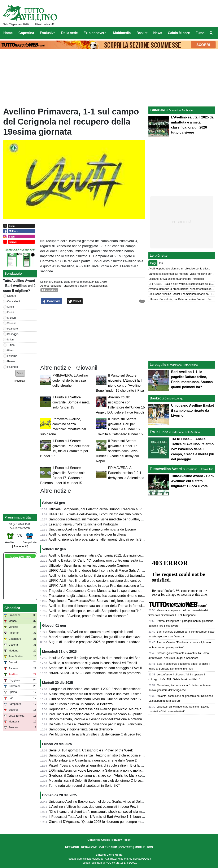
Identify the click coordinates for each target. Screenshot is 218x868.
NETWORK (72, 847)
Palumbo (13, 367)
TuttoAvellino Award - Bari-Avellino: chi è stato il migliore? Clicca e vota (192, 481)
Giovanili (56, 282)
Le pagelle (158, 365)
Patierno (12, 356)
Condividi (52, 301)
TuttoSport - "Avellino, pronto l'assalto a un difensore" (88, 616)
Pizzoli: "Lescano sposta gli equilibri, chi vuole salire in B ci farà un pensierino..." (108, 765)
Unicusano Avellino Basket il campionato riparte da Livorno (92, 529)
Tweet (75, 301)
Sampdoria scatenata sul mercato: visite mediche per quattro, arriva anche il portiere (112, 519)
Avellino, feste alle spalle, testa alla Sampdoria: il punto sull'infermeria (100, 611)
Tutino (11, 345)
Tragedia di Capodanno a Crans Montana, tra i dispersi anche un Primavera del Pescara (114, 591)
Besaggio (13, 334)
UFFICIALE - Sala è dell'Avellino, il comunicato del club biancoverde (99, 514)
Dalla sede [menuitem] (69, 33)
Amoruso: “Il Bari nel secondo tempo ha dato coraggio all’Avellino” (98, 668)
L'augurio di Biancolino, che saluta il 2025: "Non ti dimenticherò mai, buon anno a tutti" (113, 689)
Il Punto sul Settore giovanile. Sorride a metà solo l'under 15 (71, 402)
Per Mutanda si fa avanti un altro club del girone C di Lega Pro (95, 734)
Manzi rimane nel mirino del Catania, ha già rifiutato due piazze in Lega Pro (105, 637)
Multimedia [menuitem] (122, 33)
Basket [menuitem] (142, 33)
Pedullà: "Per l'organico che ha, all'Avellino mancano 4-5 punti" (95, 714)
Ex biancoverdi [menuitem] (96, 33)
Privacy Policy (121, 840)
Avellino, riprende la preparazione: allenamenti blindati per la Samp (98, 539)
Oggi (153, 263)
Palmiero (13, 329)
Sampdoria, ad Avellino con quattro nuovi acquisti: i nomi (91, 632)
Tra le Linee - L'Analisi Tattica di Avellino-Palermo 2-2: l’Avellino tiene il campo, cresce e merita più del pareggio (193, 449)
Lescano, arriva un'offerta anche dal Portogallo (83, 524)
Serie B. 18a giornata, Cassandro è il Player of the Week (91, 750)
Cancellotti (14, 301)
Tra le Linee (159, 432)
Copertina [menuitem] (26, 33)
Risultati (20, 381)
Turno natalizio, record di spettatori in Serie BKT (84, 786)
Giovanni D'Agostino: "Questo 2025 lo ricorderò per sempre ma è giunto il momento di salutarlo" (120, 822)
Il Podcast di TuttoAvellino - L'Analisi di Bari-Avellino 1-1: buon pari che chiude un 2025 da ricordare (123, 817)
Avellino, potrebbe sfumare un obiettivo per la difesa (87, 534)
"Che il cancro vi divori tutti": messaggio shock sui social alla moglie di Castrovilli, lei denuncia (118, 812)
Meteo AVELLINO (21, 557)
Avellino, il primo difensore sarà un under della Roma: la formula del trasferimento (109, 606)
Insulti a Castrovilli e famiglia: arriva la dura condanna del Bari (95, 658)
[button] (20, 373)
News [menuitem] (158, 33)
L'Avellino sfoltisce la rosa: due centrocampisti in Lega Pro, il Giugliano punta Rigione (112, 807)
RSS (150, 847)
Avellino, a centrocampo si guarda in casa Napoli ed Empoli (93, 663)
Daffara (12, 296)
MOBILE (140, 847)
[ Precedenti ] (20, 546)
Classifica (12, 608)
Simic (11, 307)
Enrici (11, 312)
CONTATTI (126, 847)
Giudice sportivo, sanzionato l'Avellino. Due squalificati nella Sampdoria (102, 699)
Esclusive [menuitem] (48, 33)
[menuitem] (211, 33)
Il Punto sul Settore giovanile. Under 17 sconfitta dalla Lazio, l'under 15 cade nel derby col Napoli (117, 451)
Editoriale (157, 110)
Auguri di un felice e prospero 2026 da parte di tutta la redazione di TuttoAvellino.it (110, 642)
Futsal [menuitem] (200, 33)
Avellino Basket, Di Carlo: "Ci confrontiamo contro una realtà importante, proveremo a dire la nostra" (123, 560)
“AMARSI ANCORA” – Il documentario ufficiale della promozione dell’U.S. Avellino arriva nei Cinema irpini (127, 673)
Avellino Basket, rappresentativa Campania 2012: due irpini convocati (100, 555)
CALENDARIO (108, 847)
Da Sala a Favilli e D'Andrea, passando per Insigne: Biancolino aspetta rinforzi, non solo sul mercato (123, 724)
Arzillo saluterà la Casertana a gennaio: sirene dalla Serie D (93, 760)
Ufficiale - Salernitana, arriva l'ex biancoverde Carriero (89, 565)
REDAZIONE (89, 847)
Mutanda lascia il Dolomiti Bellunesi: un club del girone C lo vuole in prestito (105, 781)
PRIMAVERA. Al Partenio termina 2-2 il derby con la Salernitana (126, 473)
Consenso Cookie (99, 840)
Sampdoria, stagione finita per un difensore (81, 729)
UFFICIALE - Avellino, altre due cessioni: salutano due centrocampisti (100, 581)
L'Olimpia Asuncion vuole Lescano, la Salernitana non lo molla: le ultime (102, 770)
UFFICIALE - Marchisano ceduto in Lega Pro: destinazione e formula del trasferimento (113, 586)
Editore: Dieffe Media (109, 855)
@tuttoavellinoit (98, 286)
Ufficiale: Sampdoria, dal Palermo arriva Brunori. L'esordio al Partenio (100, 509)
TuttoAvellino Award (166, 469)
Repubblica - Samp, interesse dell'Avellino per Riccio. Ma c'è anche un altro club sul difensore (118, 709)
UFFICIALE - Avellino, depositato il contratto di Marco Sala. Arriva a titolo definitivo (110, 571)
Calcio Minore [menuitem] (179, 33)
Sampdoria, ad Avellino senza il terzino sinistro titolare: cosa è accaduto (102, 755)
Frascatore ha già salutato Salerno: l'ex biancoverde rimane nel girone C (103, 596)
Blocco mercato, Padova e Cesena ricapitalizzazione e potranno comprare (104, 719)
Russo (11, 361)
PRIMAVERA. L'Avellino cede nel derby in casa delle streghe (70, 380)
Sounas (12, 323)
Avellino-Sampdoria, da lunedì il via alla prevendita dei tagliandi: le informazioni (107, 576)
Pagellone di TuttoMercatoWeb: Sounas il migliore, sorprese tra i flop (100, 601)
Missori (12, 318)
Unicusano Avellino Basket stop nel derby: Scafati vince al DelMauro (100, 802)
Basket (155, 398)
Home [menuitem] (8, 33)
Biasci (11, 350)
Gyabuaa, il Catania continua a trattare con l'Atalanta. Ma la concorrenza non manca (112, 775)
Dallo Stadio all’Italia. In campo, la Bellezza (81, 704)
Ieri (161, 263)
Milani (11, 339)
